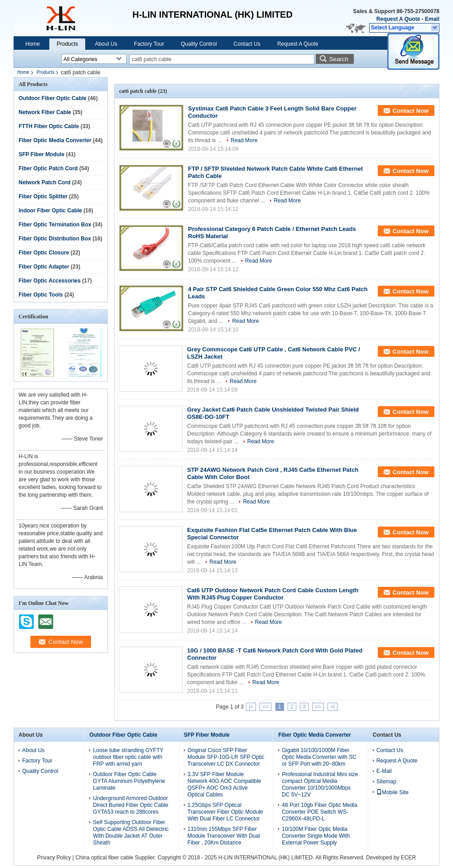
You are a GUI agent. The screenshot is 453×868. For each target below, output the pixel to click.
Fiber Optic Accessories (50, 281)
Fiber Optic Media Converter (55, 140)
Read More (244, 140)
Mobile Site (393, 792)
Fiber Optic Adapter (44, 267)
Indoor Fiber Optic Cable (50, 211)
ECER (408, 858)
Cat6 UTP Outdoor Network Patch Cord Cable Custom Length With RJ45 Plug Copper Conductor (273, 594)
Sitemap (386, 782)
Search (339, 59)
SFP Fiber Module (41, 154)
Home (33, 44)
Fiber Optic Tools (41, 295)
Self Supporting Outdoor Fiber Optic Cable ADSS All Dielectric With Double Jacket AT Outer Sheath (131, 832)
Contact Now (411, 111)
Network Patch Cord (45, 182)
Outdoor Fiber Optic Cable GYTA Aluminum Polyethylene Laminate (129, 781)
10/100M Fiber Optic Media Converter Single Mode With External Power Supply (316, 836)
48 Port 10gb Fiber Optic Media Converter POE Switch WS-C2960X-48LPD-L (320, 812)
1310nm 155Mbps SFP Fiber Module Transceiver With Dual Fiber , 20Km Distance (224, 836)
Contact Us (247, 44)
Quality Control (199, 44)
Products (67, 44)
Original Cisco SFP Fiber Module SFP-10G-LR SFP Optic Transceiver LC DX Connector (226, 757)
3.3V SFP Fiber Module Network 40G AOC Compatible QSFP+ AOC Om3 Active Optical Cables (224, 784)
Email (432, 19)
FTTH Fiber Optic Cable (49, 126)
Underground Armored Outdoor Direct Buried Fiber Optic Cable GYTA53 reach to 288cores (130, 805)
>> (318, 707)
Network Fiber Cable (45, 112)
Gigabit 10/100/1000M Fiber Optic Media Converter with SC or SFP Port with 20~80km (319, 757)
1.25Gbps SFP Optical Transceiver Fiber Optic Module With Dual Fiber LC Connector (225, 812)
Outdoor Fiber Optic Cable (53, 98)
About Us (106, 44)
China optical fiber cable (104, 858)
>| (333, 707)
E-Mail (384, 771)
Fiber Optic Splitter (43, 197)
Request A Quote (398, 19)
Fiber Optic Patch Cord (48, 168)
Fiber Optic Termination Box (55, 225)
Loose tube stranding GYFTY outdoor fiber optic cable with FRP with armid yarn (128, 757)
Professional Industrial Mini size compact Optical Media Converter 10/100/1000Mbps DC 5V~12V (320, 784)
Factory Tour (149, 44)
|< (251, 707)
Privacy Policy (54, 858)
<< (265, 707)
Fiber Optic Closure (44, 253)
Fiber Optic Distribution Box (55, 239)
